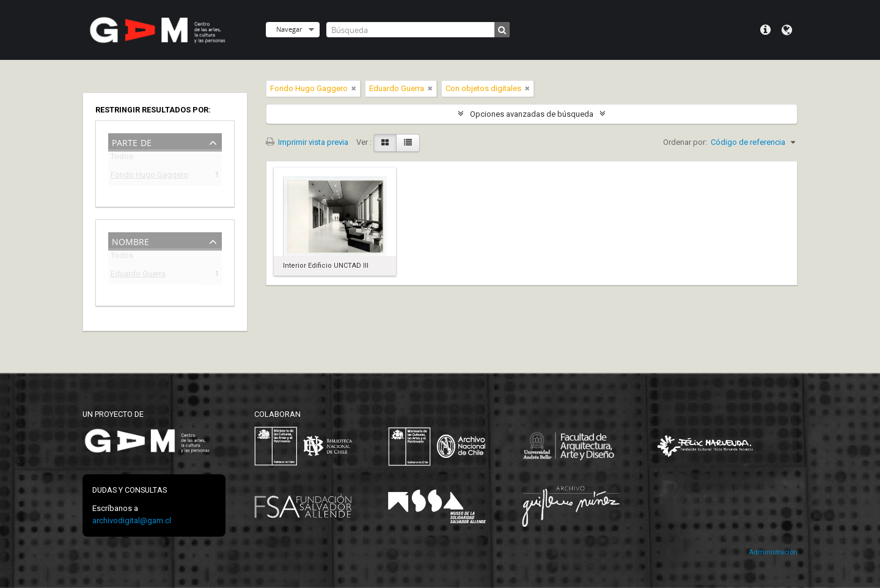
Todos (122, 159)
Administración (773, 552)
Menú (765, 30)
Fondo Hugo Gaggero (149, 176)
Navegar (289, 29)
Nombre (130, 241)
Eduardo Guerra (138, 275)
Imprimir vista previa (307, 142)
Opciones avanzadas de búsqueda (532, 114)
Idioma (787, 30)
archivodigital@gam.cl (132, 520)
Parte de (132, 141)
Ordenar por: (685, 142)
